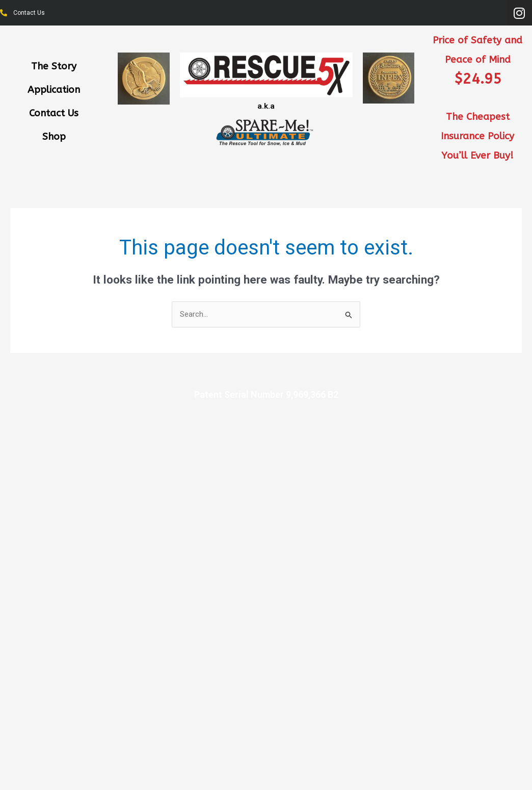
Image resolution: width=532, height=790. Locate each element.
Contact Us (54, 113)
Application (54, 90)
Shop (54, 137)
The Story (54, 66)
